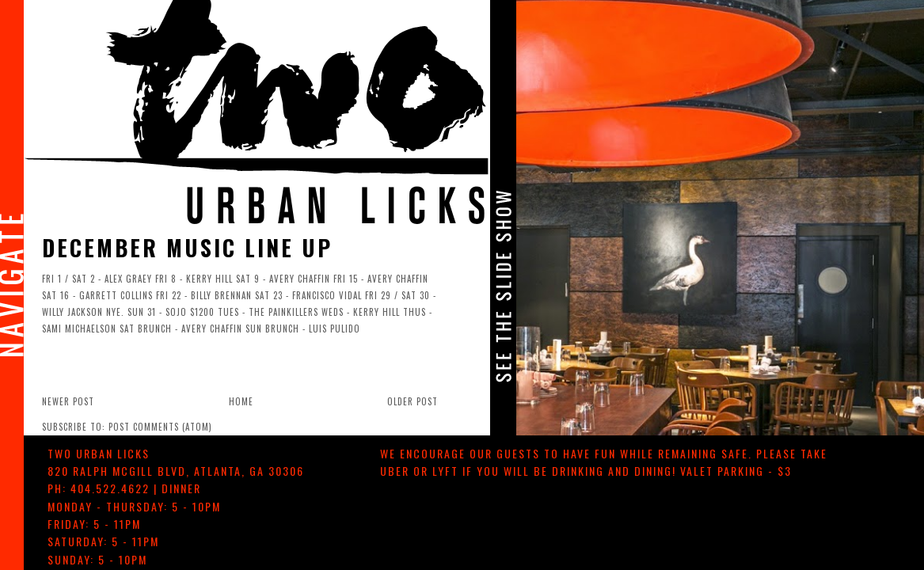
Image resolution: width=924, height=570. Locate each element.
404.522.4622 (110, 488)
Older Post (413, 401)
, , (176, 471)
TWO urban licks (99, 453)
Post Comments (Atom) (160, 427)
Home (241, 401)
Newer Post (68, 401)
